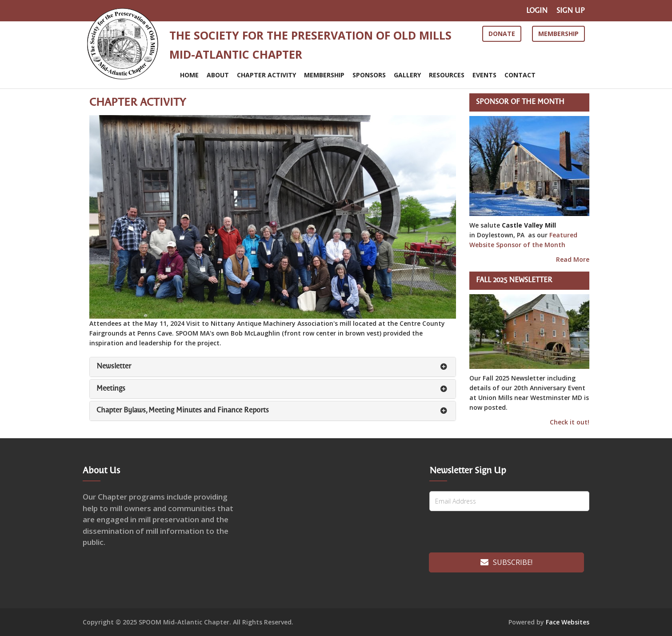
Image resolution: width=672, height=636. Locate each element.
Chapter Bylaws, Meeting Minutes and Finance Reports (183, 410)
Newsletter (114, 366)
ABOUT (218, 75)
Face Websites (568, 622)
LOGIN (537, 11)
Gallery (407, 75)
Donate (502, 34)
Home (189, 75)
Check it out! (570, 422)
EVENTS (484, 75)
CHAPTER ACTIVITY (266, 75)
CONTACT (520, 75)
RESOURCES (447, 75)
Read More (573, 259)
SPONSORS (369, 75)
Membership (558, 34)
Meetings (111, 389)
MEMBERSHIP (324, 75)
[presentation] (490, 533)
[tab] (273, 367)
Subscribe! (506, 562)
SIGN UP (571, 11)
